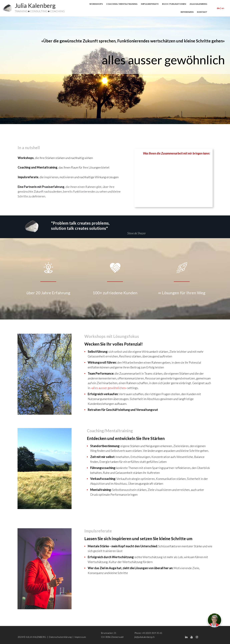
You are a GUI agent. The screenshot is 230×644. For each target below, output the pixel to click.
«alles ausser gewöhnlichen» (109, 388)
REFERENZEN (187, 12)
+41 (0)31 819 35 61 (152, 633)
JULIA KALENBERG (198, 4)
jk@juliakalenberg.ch (145, 637)
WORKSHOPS (96, 4)
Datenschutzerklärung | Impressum (68, 637)
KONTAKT (202, 12)
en (223, 8)
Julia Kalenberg (35, 6)
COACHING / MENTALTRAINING (122, 4)
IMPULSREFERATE (150, 4)
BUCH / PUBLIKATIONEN (174, 4)
